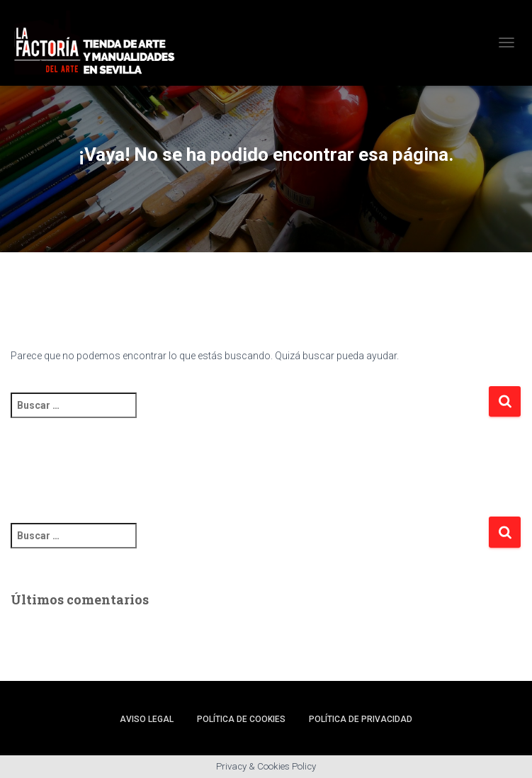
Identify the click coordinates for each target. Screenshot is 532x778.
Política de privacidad (361, 719)
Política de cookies (241, 719)
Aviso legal (147, 719)
